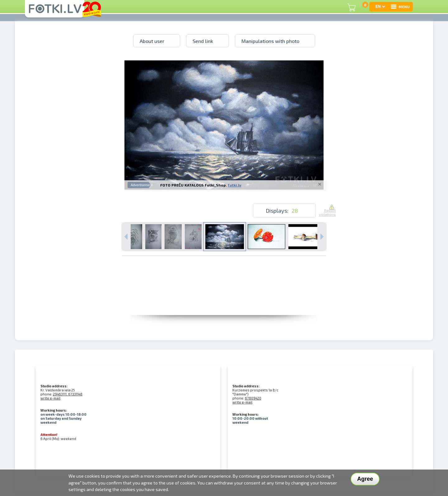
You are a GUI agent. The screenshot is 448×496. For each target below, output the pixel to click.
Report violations (327, 211)
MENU (400, 7)
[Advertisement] (224, 301)
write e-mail (50, 398)
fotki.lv (235, 185)
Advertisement (142, 185)
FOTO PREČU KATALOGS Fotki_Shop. (194, 185)
